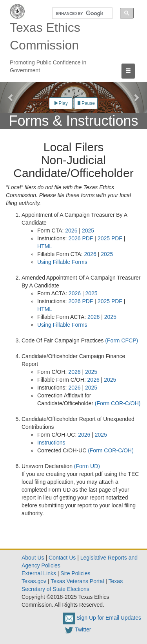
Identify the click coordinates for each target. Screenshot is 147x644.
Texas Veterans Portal (77, 581)
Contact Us (62, 558)
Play (61, 103)
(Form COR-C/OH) (118, 403)
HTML (45, 246)
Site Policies (75, 573)
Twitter (77, 629)
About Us (33, 558)
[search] (80, 13)
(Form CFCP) (122, 340)
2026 (71, 231)
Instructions (51, 443)
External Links (39, 573)
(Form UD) (87, 466)
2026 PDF (81, 238)
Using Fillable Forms (62, 262)
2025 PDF (110, 238)
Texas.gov (34, 581)
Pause (86, 103)
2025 (88, 231)
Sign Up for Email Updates (102, 618)
